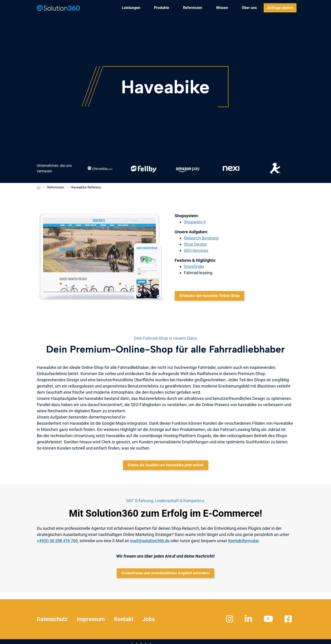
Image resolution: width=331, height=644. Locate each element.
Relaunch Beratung (201, 238)
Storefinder (194, 266)
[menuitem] (131, 8)
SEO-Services (196, 250)
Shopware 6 (195, 222)
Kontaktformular (244, 541)
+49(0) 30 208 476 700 (57, 541)
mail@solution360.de (150, 541)
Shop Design (195, 244)
